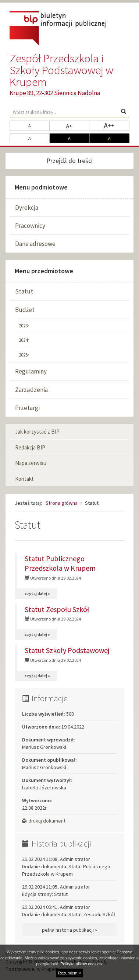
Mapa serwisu (31, 463)
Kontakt (24, 479)
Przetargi (27, 408)
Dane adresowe (35, 244)
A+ (78, 125)
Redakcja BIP (30, 447)
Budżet (25, 310)
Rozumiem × (69, 973)
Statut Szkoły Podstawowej (67, 650)
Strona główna (62, 503)
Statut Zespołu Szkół (57, 609)
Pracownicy (30, 226)
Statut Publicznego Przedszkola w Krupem (60, 563)
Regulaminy (31, 371)
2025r (24, 355)
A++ (117, 125)
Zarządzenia (31, 390)
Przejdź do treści (69, 161)
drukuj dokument (44, 821)
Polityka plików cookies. (82, 964)
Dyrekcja (27, 208)
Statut (24, 291)
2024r (24, 340)
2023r (24, 326)
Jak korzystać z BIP (37, 432)
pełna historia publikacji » (69, 930)
